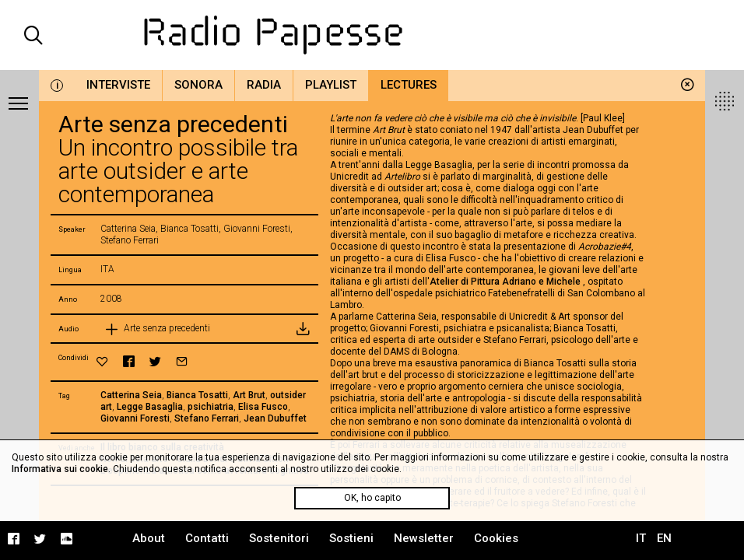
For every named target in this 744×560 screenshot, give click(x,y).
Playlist (331, 85)
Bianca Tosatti (197, 395)
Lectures (409, 85)
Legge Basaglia (150, 407)
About (149, 538)
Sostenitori (279, 538)
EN (664, 538)
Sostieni (351, 538)
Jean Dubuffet (275, 418)
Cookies (496, 538)
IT (641, 538)
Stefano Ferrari (207, 418)
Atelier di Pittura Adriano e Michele (506, 282)
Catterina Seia (131, 395)
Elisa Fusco (263, 407)
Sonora (198, 85)
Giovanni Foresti (135, 418)
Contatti (207, 538)
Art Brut (249, 395)
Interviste (118, 85)
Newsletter (424, 538)
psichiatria (211, 407)
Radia (264, 85)
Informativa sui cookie (60, 469)
